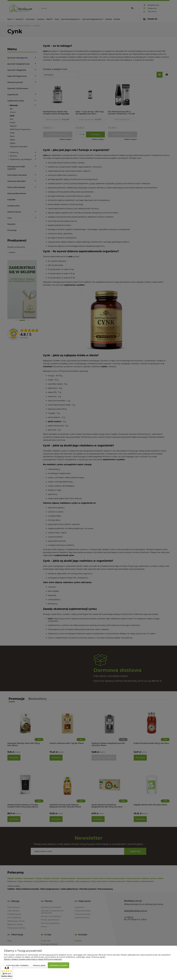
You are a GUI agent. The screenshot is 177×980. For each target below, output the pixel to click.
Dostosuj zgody (39, 965)
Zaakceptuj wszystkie (59, 965)
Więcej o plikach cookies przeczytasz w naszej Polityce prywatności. (33, 959)
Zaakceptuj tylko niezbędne (17, 965)
